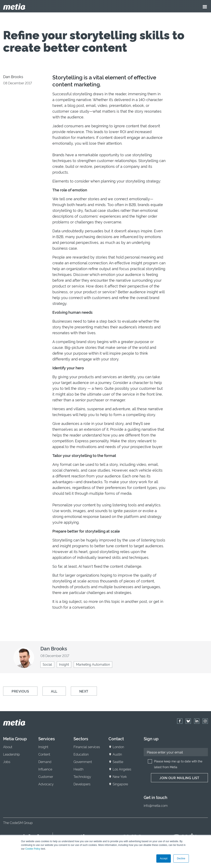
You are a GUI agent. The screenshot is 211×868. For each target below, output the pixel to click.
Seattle (118, 762)
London (118, 747)
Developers (82, 784)
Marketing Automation (93, 664)
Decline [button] (181, 858)
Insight (64, 664)
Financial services (87, 747)
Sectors (81, 738)
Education (81, 754)
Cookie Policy (33, 849)
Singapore (120, 784)
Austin (117, 754)
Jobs (7, 762)
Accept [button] (164, 858)
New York (120, 776)
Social (47, 664)
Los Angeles (122, 769)
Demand (45, 762)
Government (83, 762)
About (8, 747)
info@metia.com (156, 805)
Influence (45, 769)
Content (44, 754)
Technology (82, 776)
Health (78, 769)
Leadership (11, 754)
